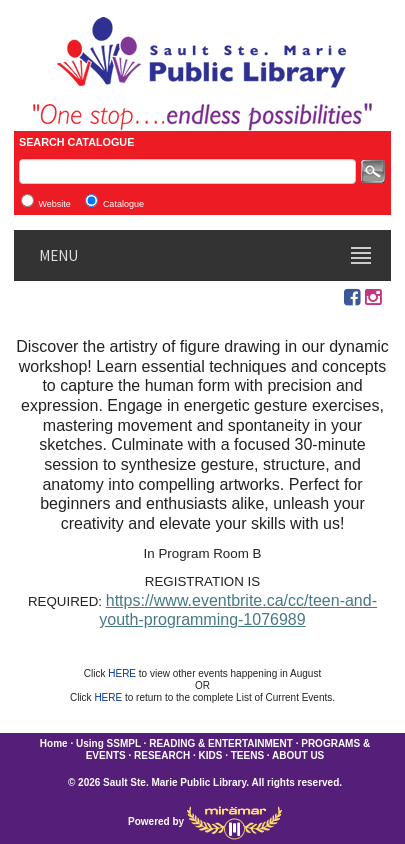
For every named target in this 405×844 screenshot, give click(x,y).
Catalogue (123, 204)
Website (54, 204)
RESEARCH (162, 755)
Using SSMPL (108, 743)
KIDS (211, 755)
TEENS (247, 755)
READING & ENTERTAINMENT (221, 743)
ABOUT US (298, 755)
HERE (123, 673)
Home (54, 743)
